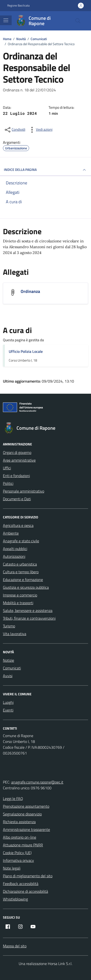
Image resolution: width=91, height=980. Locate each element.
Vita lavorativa (15, 634)
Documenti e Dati (17, 499)
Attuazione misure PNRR (23, 845)
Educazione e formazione (23, 580)
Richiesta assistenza (19, 822)
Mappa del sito (15, 946)
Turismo (9, 626)
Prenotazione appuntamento (26, 806)
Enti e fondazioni (16, 476)
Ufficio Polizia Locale (26, 351)
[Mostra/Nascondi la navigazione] (6, 20)
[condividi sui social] (15, 130)
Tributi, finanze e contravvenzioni (29, 618)
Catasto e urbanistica (20, 564)
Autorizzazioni (14, 556)
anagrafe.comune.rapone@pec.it (37, 782)
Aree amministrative (19, 460)
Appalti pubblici (15, 549)
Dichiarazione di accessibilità (25, 891)
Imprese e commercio (20, 595)
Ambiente (11, 533)
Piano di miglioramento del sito (28, 876)
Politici (8, 483)
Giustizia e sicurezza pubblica (26, 587)
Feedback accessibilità (21, 884)
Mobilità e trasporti (18, 603)
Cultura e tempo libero (21, 572)
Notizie (8, 660)
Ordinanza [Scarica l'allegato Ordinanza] (30, 291)
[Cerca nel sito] (78, 21)
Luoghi (8, 702)
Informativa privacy (18, 860)
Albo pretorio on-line (20, 837)
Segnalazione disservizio (22, 814)
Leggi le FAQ (13, 799)
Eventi (8, 710)
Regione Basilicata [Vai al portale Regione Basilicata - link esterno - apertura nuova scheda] (18, 6)
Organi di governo (17, 452)
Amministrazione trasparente (26, 829)
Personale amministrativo (24, 491)
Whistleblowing (15, 899)
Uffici (7, 468)
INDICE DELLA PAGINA (45, 170)
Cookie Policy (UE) (17, 853)
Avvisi (8, 676)
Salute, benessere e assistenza (28, 610)
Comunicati (12, 668)
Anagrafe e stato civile (21, 541)
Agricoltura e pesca (18, 525)
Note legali (12, 868)
